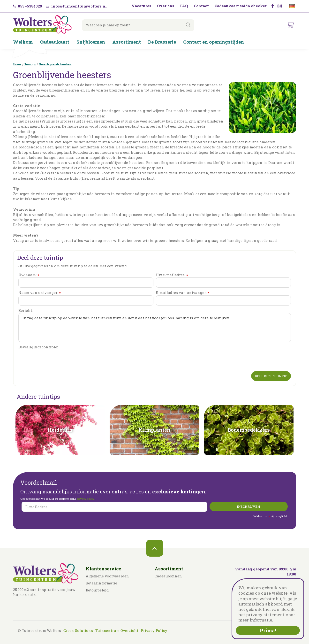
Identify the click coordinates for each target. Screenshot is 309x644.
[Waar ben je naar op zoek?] (136, 25)
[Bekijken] (291, 25)
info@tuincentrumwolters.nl (76, 6)
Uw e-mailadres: (172, 275)
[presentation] (55, 359)
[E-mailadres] (114, 507)
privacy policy (85, 499)
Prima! (268, 630)
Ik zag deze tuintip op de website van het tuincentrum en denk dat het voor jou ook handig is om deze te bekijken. (155, 328)
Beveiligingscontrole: (38, 347)
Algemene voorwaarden (107, 576)
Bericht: (26, 310)
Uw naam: (29, 275)
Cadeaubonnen (168, 576)
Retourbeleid (97, 590)
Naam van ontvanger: (40, 293)
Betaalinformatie (101, 583)
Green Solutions (78, 630)
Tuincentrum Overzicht (117, 630)
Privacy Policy (154, 630)
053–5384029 (28, 6)
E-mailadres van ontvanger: (183, 293)
